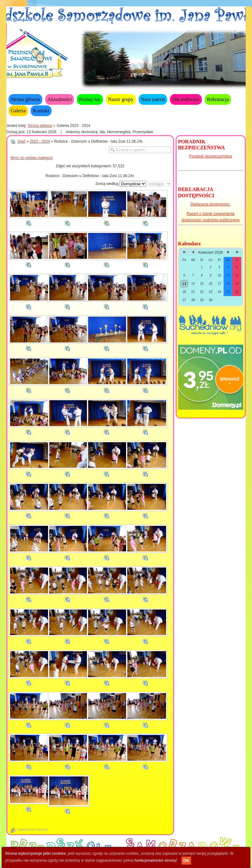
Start (21, 141)
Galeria (18, 111)
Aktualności (60, 99)
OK (186, 861)
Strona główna (25, 99)
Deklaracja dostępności (210, 204)
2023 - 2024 (40, 141)
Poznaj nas (90, 99)
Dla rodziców (186, 99)
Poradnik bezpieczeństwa (211, 156)
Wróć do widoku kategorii (32, 158)
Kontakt (41, 111)
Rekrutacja (218, 99)
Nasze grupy (121, 99)
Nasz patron (153, 99)
